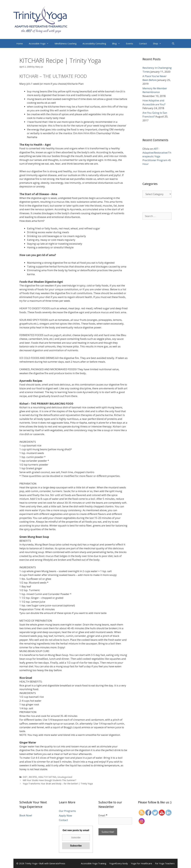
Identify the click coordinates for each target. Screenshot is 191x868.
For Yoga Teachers (165, 863)
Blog (118, 43)
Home (20, 43)
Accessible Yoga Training (94, 863)
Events (130, 43)
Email (103, 815)
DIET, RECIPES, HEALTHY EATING (39, 777)
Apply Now (65, 816)
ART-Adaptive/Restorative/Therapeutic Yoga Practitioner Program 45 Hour (157, 156)
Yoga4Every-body (119, 863)
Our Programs (67, 811)
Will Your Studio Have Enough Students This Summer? (49, 780)
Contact (143, 43)
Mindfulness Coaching (66, 43)
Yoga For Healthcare (141, 863)
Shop (159, 43)
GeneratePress (57, 863)
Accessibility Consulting (94, 43)
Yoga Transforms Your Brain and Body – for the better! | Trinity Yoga (58, 784)
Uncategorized (65, 777)
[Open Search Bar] (173, 43)
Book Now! (26, 815)
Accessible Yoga (40, 43)
